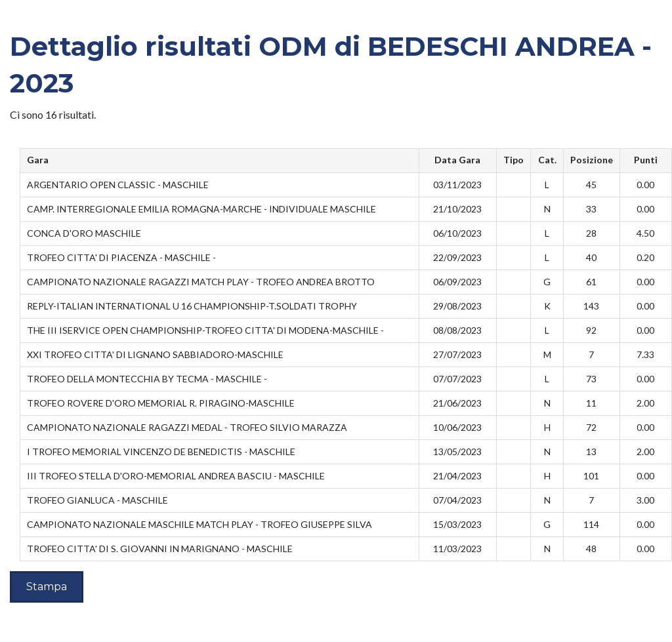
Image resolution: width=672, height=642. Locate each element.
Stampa (47, 587)
